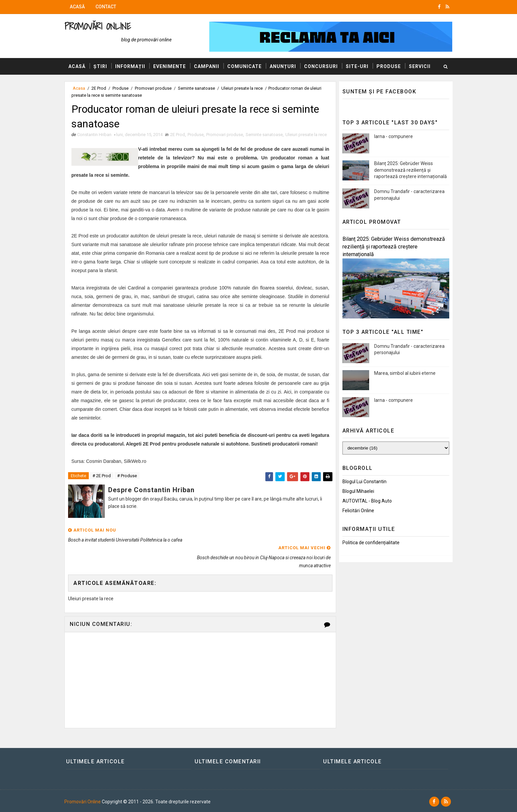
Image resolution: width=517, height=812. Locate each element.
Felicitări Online (356, 511)
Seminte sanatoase (267, 135)
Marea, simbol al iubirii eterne (403, 373)
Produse (391, 66)
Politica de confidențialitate (369, 543)
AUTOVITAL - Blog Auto (365, 501)
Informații (133, 66)
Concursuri (323, 66)
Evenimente (172, 66)
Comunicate (247, 66)
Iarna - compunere (392, 136)
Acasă (80, 7)
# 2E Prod (104, 492)
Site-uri (359, 66)
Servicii (82, 83)
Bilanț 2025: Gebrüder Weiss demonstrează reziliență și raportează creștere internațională (409, 170)
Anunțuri (285, 66)
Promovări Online (100, 26)
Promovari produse (227, 135)
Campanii (209, 66)
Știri (103, 66)
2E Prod (180, 135)
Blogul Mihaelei (356, 491)
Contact (108, 7)
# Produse (129, 492)
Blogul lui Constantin (362, 482)
